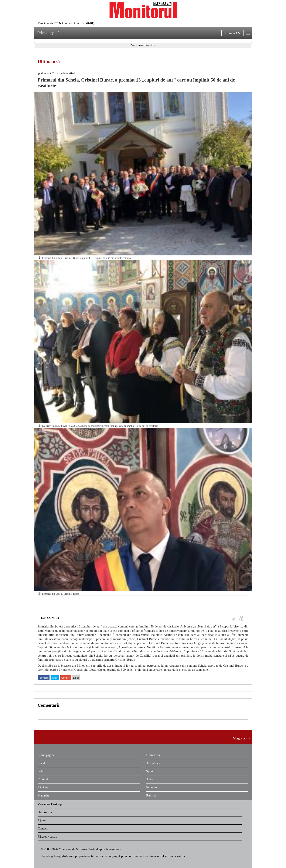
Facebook (44, 678)
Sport (150, 771)
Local (41, 763)
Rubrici (151, 795)
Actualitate (153, 763)
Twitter (55, 678)
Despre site (45, 812)
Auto (149, 779)
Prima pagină (46, 755)
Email (76, 678)
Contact (43, 828)
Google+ (66, 678)
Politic (42, 771)
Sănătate (43, 787)
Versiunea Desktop (50, 804)
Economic (153, 787)
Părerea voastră (47, 836)
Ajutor (42, 820)
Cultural (43, 779)
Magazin (43, 795)
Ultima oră (49, 62)
